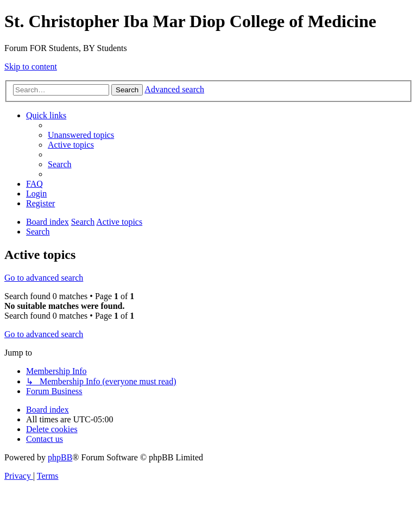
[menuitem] (81, 135)
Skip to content (31, 66)
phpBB (60, 457)
